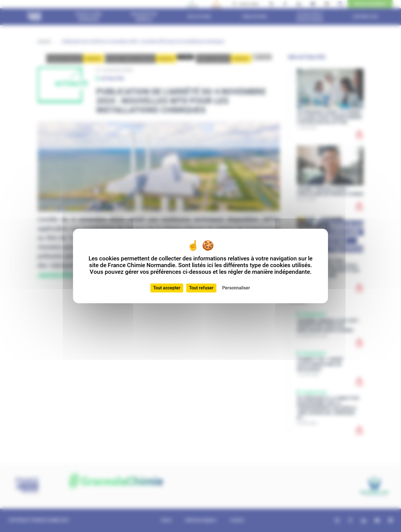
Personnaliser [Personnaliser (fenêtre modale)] (236, 288)
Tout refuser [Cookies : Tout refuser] (201, 288)
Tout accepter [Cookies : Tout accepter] (167, 288)
